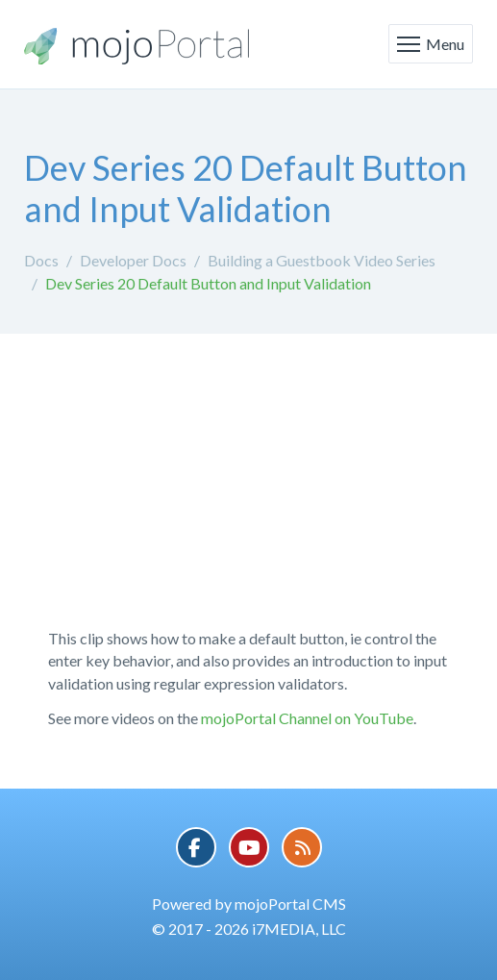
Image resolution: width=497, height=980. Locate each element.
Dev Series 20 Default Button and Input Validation (208, 283)
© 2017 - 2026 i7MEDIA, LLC (249, 929)
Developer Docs (133, 260)
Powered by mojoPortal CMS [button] (249, 904)
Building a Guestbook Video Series (322, 260)
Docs (41, 260)
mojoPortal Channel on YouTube (307, 718)
